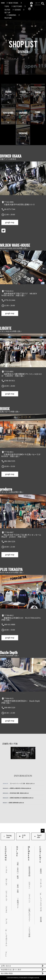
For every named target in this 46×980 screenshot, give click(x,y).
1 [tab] (19, 197)
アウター (6, 910)
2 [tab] (21, 197)
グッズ (6, 921)
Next (43, 180)
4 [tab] (24, 197)
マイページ (29, 899)
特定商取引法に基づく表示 (11, 970)
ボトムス (6, 882)
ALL (6, 954)
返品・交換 (17, 889)
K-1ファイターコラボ (40, 902)
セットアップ (6, 896)
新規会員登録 (29, 872)
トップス (6, 870)
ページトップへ (43, 831)
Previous (3, 180)
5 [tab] (26, 197)
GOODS (16, 10)
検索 (43, 3)
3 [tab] (22, 197)
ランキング (40, 883)
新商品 (40, 871)
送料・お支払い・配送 (17, 871)
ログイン (29, 885)
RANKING (11, 15)
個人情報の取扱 (7, 973)
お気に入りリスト (29, 915)
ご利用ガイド (17, 903)
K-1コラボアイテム (6, 938)
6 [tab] (27, 197)
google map (10, 222)
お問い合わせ (6, 966)
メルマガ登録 (29, 932)
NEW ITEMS (12, 3)
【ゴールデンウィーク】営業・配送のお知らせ (18, 784)
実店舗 (40, 920)
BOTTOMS (16, 6)
